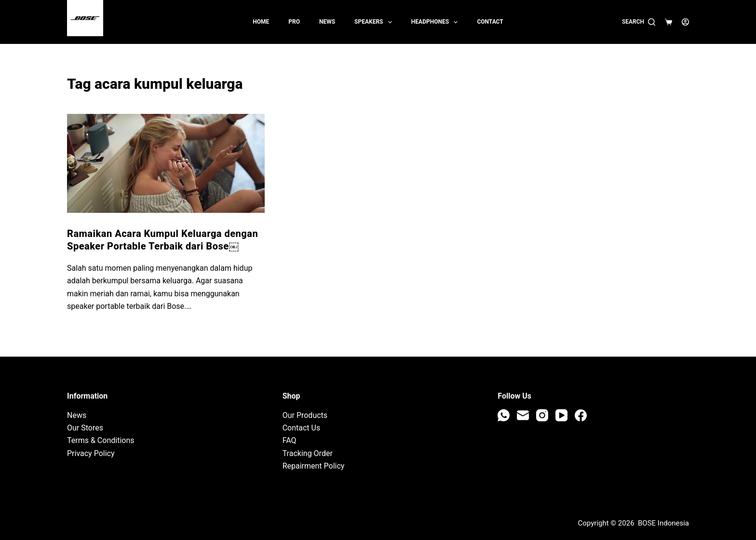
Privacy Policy (91, 453)
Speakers (375, 22)
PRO (294, 22)
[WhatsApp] (504, 415)
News (327, 22)
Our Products (305, 415)
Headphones (437, 22)
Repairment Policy (314, 466)
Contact (490, 22)
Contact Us (302, 428)
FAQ (290, 440)
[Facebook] (581, 415)
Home (261, 22)
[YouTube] (561, 415)
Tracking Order (308, 453)
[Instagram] (542, 415)
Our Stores (85, 428)
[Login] (685, 22)
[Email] (523, 415)
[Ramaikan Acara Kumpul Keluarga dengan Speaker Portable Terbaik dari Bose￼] (166, 163)
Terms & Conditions (101, 440)
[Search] (639, 22)
